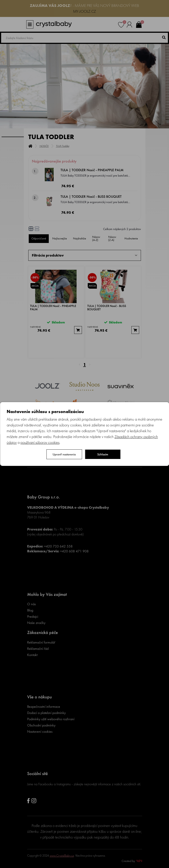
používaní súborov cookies (40, 442)
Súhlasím (103, 454)
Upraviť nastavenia (64, 454)
